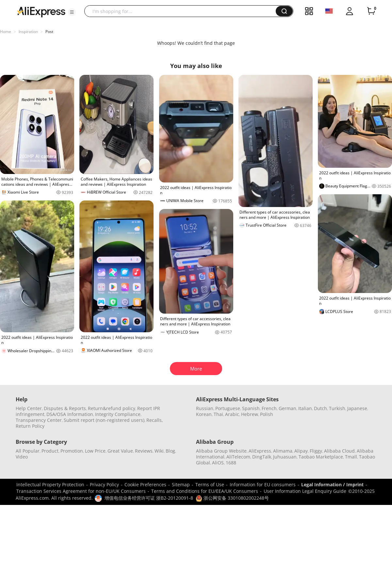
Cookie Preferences (145, 484)
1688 (231, 463)
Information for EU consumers (263, 484)
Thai (218, 414)
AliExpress (260, 451)
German (287, 408)
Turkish (337, 408)
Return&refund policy (112, 408)
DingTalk (262, 457)
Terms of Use (210, 484)
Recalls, (155, 420)
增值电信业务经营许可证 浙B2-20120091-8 (149, 498)
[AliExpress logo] (41, 11)
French (269, 408)
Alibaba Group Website (221, 451)
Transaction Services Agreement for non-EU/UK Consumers (81, 491)
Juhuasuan (285, 457)
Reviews (144, 451)
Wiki (159, 451)
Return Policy (30, 426)
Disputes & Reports (65, 408)
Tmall (351, 457)
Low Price (95, 451)
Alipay (301, 451)
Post (49, 32)
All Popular (28, 451)
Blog (170, 451)
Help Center (29, 408)
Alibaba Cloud (339, 451)
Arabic (232, 414)
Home (6, 32)
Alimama (283, 451)
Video (22, 457)
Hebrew (250, 414)
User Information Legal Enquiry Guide (305, 491)
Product (50, 451)
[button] (72, 12)
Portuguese (228, 408)
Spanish (251, 408)
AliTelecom (238, 457)
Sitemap (181, 484)
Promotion (72, 451)
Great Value (120, 451)
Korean (204, 414)
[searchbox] (182, 11)
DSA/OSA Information (70, 414)
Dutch (320, 408)
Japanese (357, 408)
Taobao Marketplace (321, 457)
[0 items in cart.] (371, 11)
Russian (205, 408)
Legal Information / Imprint (332, 484)
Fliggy (316, 451)
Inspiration (28, 32)
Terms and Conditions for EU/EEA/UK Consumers (205, 491)
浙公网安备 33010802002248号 (232, 498)
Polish (267, 414)
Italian (305, 408)
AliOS (218, 463)
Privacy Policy (104, 484)
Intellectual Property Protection (50, 484)
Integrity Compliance (118, 414)
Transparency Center (39, 420)
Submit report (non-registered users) (104, 420)
